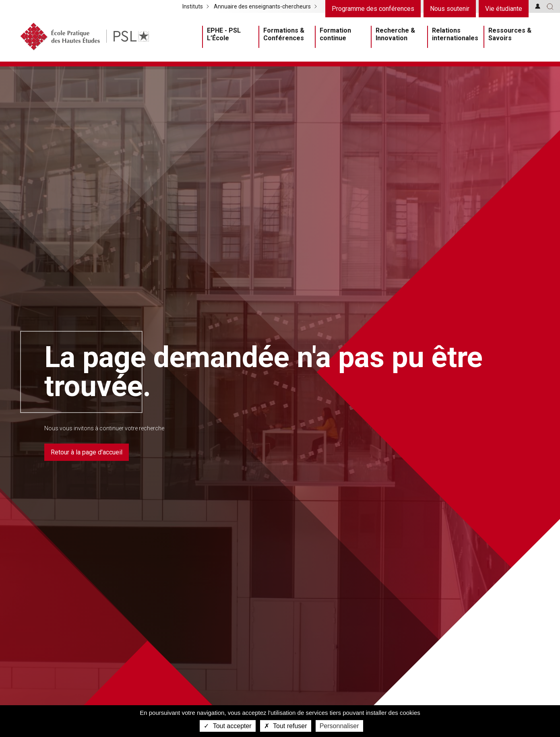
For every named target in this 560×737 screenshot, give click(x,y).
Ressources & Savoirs (510, 34)
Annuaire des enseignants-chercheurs (262, 6)
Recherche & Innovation (395, 34)
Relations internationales (455, 34)
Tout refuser (286, 726)
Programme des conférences (373, 9)
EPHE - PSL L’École (224, 34)
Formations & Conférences (284, 34)
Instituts (193, 6)
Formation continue (335, 34)
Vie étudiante (504, 9)
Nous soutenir (450, 9)
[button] (550, 6)
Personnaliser (339, 726)
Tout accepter (227, 726)
